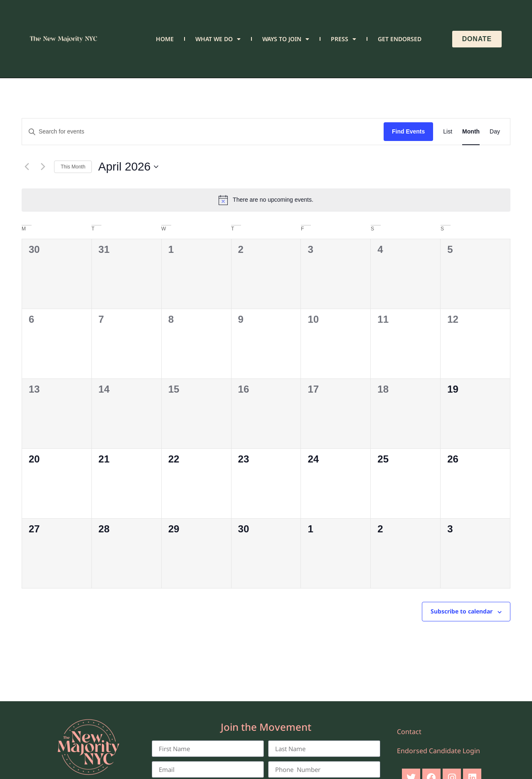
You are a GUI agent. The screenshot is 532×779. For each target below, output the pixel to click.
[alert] (266, 200)
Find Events (408, 131)
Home (165, 39)
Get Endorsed (400, 39)
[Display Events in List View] (448, 132)
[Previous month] (27, 167)
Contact (409, 732)
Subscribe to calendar (462, 611)
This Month (73, 167)
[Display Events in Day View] (495, 132)
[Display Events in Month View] (471, 132)
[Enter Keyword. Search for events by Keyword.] (203, 132)
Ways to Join (286, 39)
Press (344, 39)
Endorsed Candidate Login (438, 751)
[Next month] (43, 167)
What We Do (218, 39)
